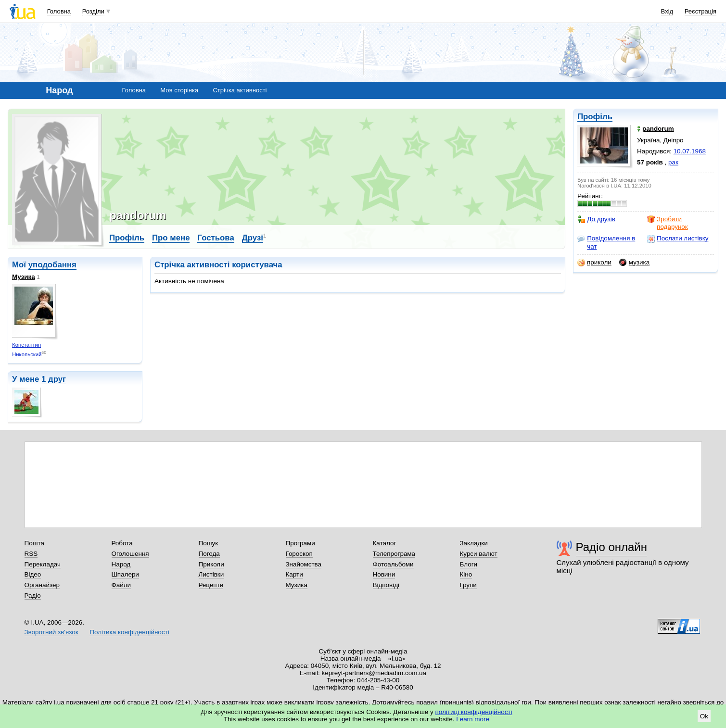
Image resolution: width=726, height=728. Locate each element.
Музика (24, 277)
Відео (33, 574)
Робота (122, 543)
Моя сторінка (179, 90)
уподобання (52, 265)
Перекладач (43, 564)
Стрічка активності (240, 90)
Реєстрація (701, 11)
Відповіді (386, 585)
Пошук (209, 543)
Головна (59, 11)
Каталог (385, 543)
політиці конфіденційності (474, 712)
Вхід (667, 11)
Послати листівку (678, 238)
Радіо (33, 596)
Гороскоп (299, 554)
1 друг (54, 379)
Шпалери (125, 574)
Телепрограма (394, 554)
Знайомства (304, 564)
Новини (384, 574)
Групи (468, 585)
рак (673, 162)
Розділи (93, 11)
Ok (704, 716)
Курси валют (479, 554)
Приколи (211, 564)
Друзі (253, 238)
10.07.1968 (690, 151)
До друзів (596, 219)
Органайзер (42, 585)
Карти (294, 574)
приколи (594, 263)
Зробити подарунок (668, 223)
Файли (121, 585)
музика (634, 263)
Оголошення (130, 554)
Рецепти (211, 585)
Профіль (595, 117)
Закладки (474, 543)
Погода (209, 554)
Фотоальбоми (393, 564)
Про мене (171, 238)
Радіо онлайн (612, 547)
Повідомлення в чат (606, 242)
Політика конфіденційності (129, 632)
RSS (31, 554)
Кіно (466, 574)
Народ (121, 564)
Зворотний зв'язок (51, 632)
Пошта (34, 543)
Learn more (473, 719)
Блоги (469, 564)
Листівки (211, 574)
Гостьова (216, 238)
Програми (300, 543)
